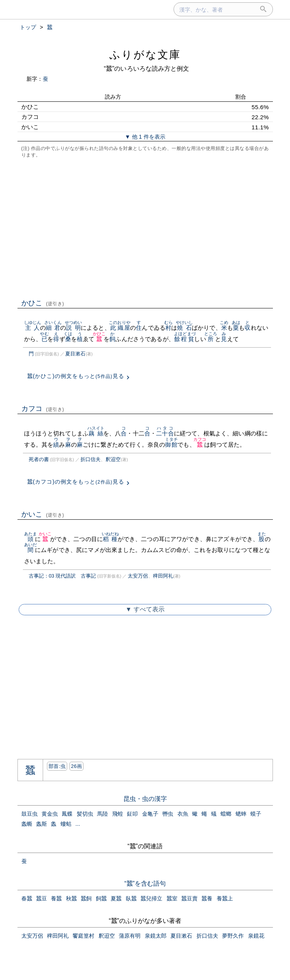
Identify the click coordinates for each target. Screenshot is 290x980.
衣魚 (183, 814)
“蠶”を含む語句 (145, 883)
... (78, 824)
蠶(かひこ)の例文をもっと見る (76, 376)
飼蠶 (101, 898)
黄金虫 (50, 814)
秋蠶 (71, 898)
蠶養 (207, 898)
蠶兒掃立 (151, 898)
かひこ (43, 303)
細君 (53, 328)
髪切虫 (85, 814)
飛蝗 (118, 814)
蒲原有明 (130, 936)
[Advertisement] (145, 228)
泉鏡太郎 (156, 936)
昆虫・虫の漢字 (145, 799)
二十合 (165, 433)
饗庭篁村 (83, 936)
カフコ (43, 409)
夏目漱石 (75, 354)
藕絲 (96, 433)
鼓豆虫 (30, 814)
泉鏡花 (256, 936)
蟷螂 (226, 814)
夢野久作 (233, 936)
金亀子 (150, 814)
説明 (74, 328)
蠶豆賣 (189, 898)
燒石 (185, 328)
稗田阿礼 (163, 576)
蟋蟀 (241, 814)
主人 (33, 328)
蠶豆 (42, 898)
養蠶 (56, 898)
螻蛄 (66, 824)
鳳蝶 (67, 814)
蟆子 (256, 814)
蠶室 (172, 898)
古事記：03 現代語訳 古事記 (63, 576)
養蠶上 (225, 898)
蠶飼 (86, 898)
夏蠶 (116, 898)
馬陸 (102, 814)
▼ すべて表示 (145, 609)
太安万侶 (138, 576)
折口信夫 (90, 459)
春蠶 (27, 898)
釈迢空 (113, 459)
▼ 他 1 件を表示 (145, 137)
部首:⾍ (57, 766)
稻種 (110, 539)
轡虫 (168, 814)
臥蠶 (131, 898)
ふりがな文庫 (145, 55)
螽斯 (42, 824)
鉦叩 (132, 814)
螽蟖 (27, 824)
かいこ (43, 514)
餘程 (180, 339)
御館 (171, 445)
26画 (76, 766)
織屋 (124, 328)
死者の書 (39, 459)
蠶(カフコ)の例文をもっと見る (76, 482)
